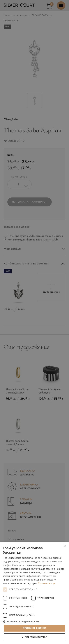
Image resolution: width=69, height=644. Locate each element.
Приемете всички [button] (34, 628)
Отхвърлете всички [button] (34, 637)
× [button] (65, 546)
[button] (34, 621)
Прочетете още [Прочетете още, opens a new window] (47, 583)
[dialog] (34, 322)
